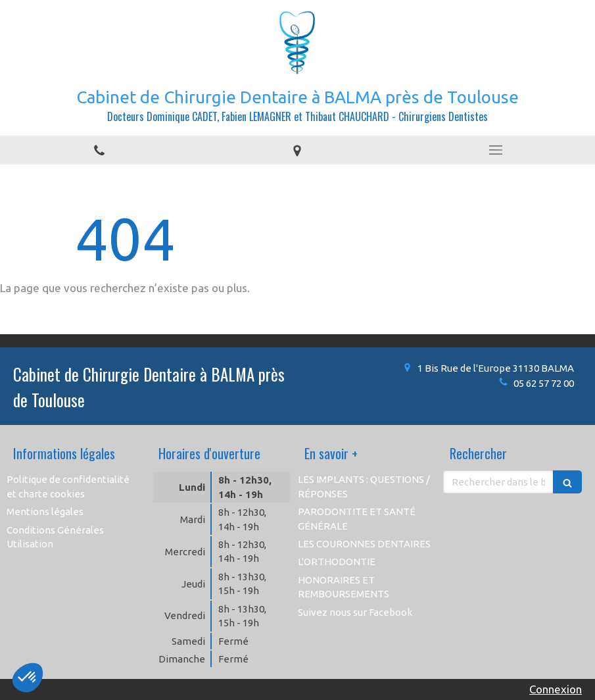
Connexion (556, 689)
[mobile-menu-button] (496, 150)
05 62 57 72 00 (544, 383)
